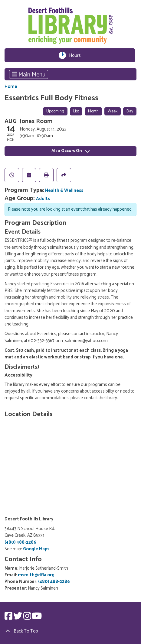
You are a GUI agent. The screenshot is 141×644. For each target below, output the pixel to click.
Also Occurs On (70, 151)
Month (93, 111)
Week (113, 111)
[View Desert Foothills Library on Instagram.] (28, 618)
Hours (77, 55)
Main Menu (29, 74)
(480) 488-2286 (20, 542)
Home (11, 87)
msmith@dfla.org (36, 575)
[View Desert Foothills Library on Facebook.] (9, 618)
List (76, 111)
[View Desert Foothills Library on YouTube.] (37, 618)
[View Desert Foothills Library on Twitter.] (18, 618)
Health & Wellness (64, 191)
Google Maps (36, 549)
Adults (43, 199)
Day (130, 111)
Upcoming (55, 111)
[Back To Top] (70, 631)
